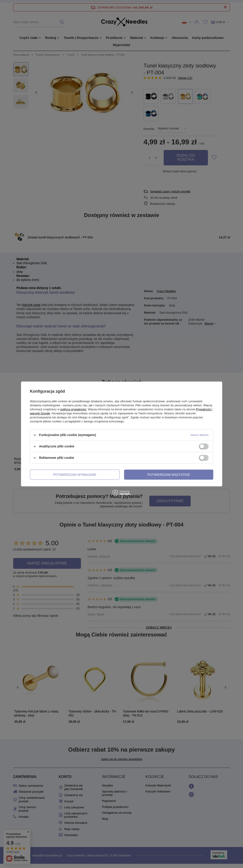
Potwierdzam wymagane (75, 475)
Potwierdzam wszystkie (169, 475)
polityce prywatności (73, 409)
